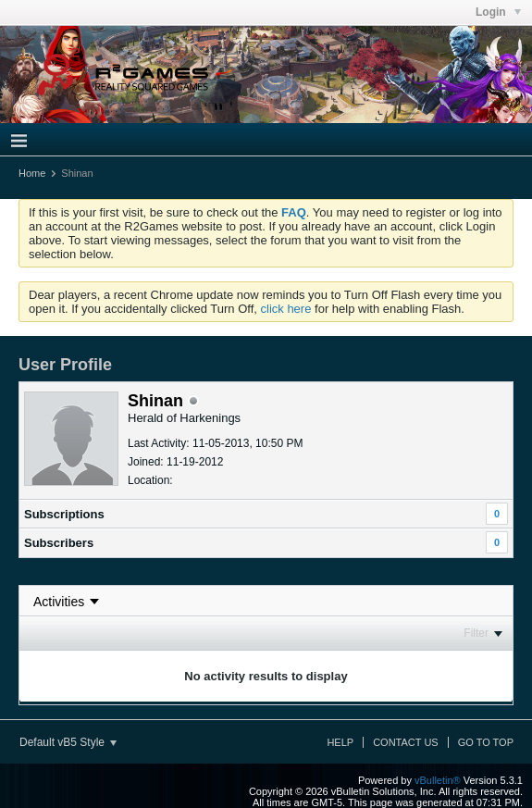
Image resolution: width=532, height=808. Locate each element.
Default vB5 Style (68, 742)
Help (340, 742)
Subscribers (59, 543)
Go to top (486, 742)
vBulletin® (438, 780)
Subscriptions (64, 514)
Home (32, 173)
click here (286, 309)
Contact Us (406, 742)
